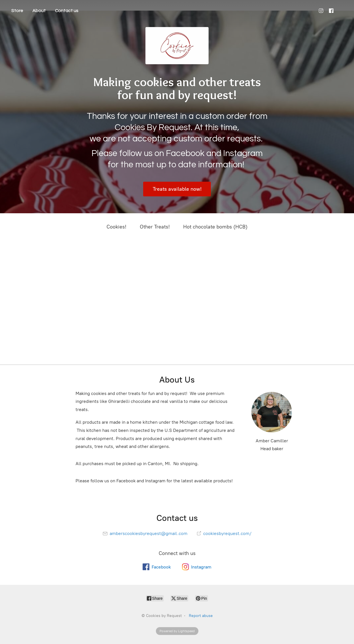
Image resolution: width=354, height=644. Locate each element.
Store (17, 11)
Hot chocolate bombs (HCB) (215, 227)
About (39, 11)
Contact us (67, 11)
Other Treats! (155, 227)
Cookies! (116, 227)
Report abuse (201, 616)
